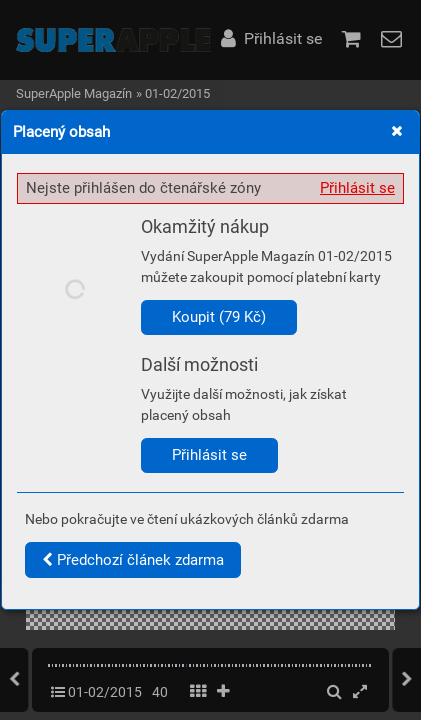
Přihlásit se (357, 188)
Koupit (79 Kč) (219, 317)
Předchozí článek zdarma (133, 560)
